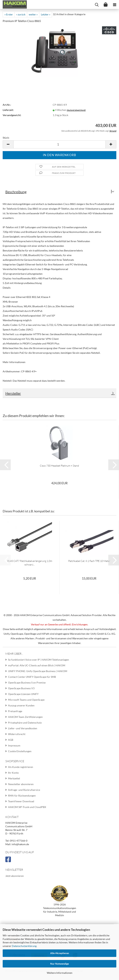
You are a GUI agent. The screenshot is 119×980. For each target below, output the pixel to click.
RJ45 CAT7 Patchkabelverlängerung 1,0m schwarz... (30, 563)
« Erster (9, 14)
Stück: (6, 138)
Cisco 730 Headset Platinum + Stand (59, 466)
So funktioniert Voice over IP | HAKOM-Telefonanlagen (39, 660)
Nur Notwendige (59, 964)
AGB (11, 740)
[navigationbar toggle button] (115, 4)
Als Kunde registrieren (21, 767)
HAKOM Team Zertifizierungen (25, 717)
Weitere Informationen (60, 973)
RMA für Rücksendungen (22, 796)
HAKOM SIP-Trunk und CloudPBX (27, 807)
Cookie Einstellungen (20, 751)
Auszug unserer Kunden (21, 705)
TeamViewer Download (21, 801)
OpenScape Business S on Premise (27, 683)
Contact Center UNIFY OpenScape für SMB (32, 677)
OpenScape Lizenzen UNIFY (23, 694)
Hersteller (13, 393)
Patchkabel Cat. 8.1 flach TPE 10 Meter (89, 561)
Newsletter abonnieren (21, 784)
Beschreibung (16, 192)
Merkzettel (14, 778)
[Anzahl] (59, 144)
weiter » (33, 14)
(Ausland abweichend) (76, 110)
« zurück (21, 14)
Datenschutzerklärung (24, 946)
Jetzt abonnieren (15, 876)
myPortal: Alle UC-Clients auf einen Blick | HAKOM (37, 665)
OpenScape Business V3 (21, 688)
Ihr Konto (13, 773)
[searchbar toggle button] (97, 4)
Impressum (14, 745)
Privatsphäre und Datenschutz (25, 723)
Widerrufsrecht (17, 734)
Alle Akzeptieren (60, 953)
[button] (8, 144)
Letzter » (46, 14)
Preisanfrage (15, 711)
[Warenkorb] (106, 4)
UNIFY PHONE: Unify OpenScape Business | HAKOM (38, 671)
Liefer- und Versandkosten (23, 728)
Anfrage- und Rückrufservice (24, 790)
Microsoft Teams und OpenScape (26, 700)
